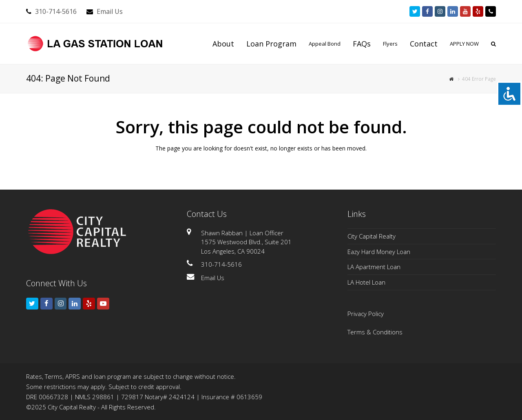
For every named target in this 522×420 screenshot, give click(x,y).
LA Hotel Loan (366, 282)
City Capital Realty (372, 236)
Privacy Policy (366, 314)
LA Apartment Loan (374, 267)
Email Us (110, 11)
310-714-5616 (56, 11)
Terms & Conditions (375, 332)
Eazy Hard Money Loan (379, 252)
